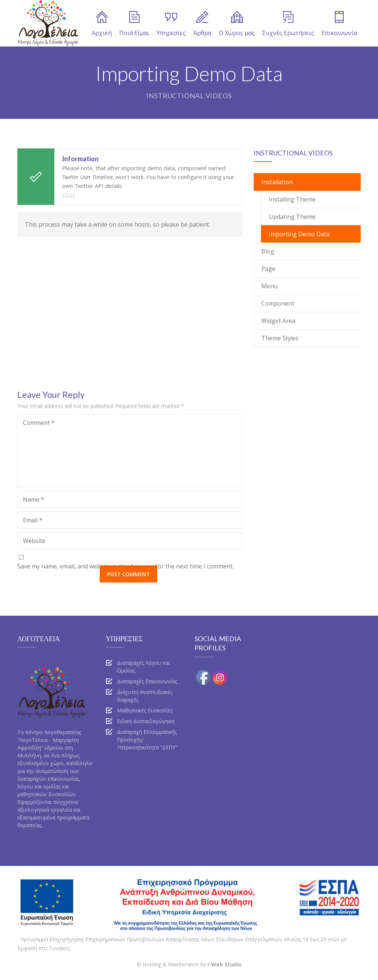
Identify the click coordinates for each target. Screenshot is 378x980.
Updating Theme (292, 217)
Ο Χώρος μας (237, 24)
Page (268, 269)
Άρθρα (202, 24)
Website (34, 541)
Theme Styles (280, 338)
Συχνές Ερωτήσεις (288, 24)
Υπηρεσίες (171, 24)
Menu (269, 286)
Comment (39, 423)
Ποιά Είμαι (134, 24)
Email (33, 520)
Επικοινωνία (339, 24)
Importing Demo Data (299, 234)
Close (69, 195)
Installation (277, 182)
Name (34, 499)
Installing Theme (292, 199)
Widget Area (278, 321)
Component (278, 303)
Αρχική (102, 24)
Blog (268, 251)
